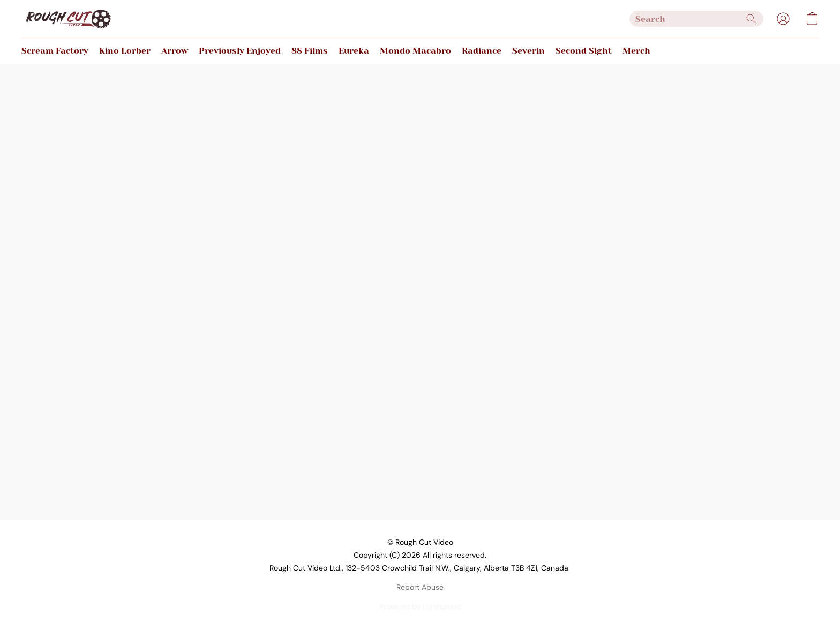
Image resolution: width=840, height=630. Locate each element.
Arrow (175, 51)
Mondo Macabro (415, 51)
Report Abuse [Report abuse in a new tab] (420, 587)
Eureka (354, 51)
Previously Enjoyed (240, 51)
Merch (636, 51)
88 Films (310, 51)
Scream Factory (55, 51)
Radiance (482, 51)
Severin (528, 51)
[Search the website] (751, 19)
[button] (68, 19)
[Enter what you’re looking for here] (696, 19)
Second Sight (584, 51)
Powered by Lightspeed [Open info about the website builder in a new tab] (420, 606)
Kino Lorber (125, 51)
